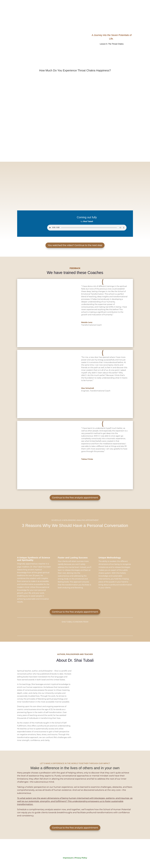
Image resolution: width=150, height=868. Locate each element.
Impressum (68, 858)
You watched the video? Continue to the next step (75, 245)
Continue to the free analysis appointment (75, 498)
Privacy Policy (81, 858)
